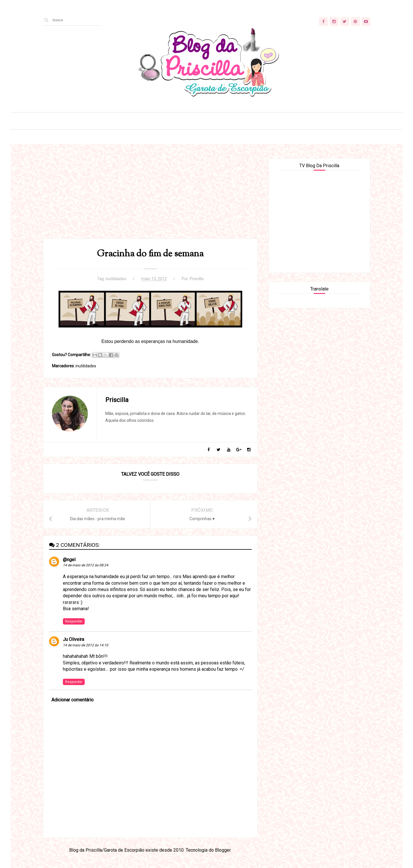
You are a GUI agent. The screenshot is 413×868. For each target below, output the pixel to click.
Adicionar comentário (72, 700)
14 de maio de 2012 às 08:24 (86, 565)
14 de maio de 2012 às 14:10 (86, 645)
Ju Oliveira (73, 639)
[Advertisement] (150, 198)
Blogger (223, 850)
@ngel (69, 560)
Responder (74, 621)
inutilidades (116, 279)
